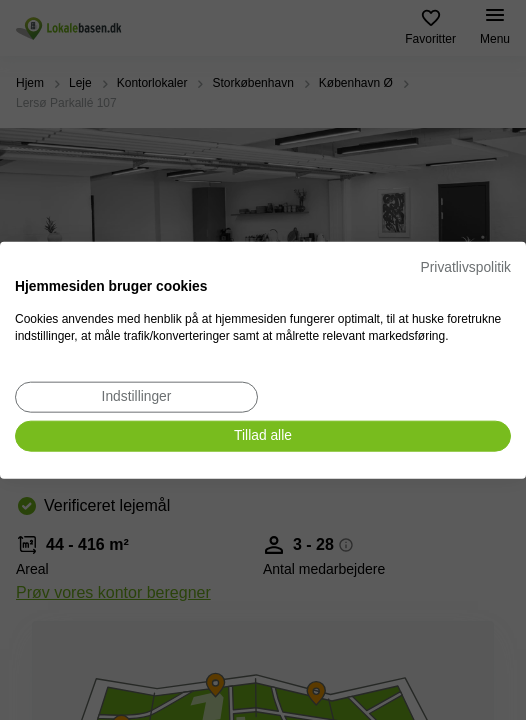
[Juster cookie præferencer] (136, 397)
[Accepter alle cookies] (263, 436)
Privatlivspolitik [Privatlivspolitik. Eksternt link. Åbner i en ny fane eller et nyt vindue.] (466, 267)
